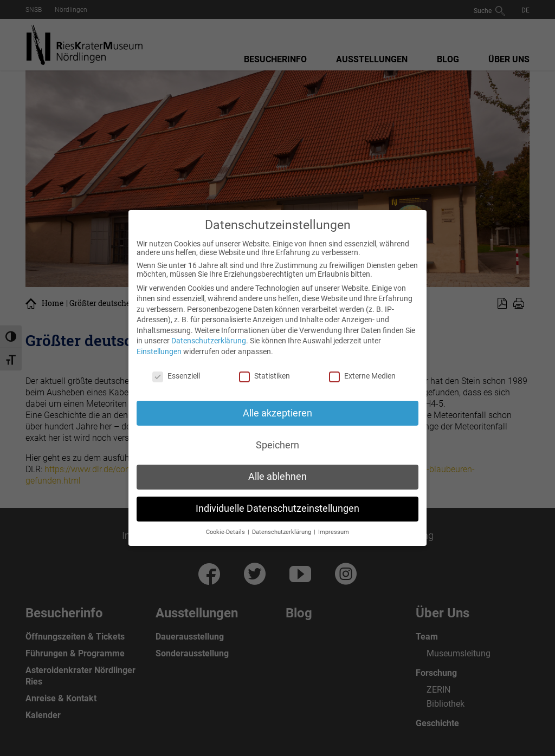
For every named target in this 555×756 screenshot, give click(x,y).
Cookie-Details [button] (226, 532)
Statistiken (264, 376)
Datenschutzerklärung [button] (282, 532)
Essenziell (176, 376)
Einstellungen (159, 351)
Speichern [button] (277, 445)
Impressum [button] (334, 532)
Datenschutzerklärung (209, 341)
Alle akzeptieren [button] (277, 413)
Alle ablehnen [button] (277, 477)
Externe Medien (362, 376)
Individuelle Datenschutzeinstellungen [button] (277, 509)
